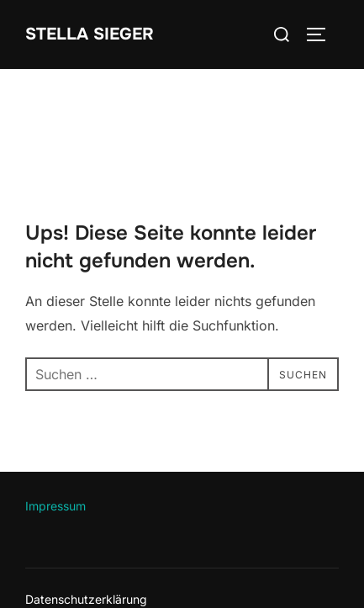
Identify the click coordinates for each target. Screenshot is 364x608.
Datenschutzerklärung (86, 599)
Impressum (55, 506)
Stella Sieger (90, 34)
